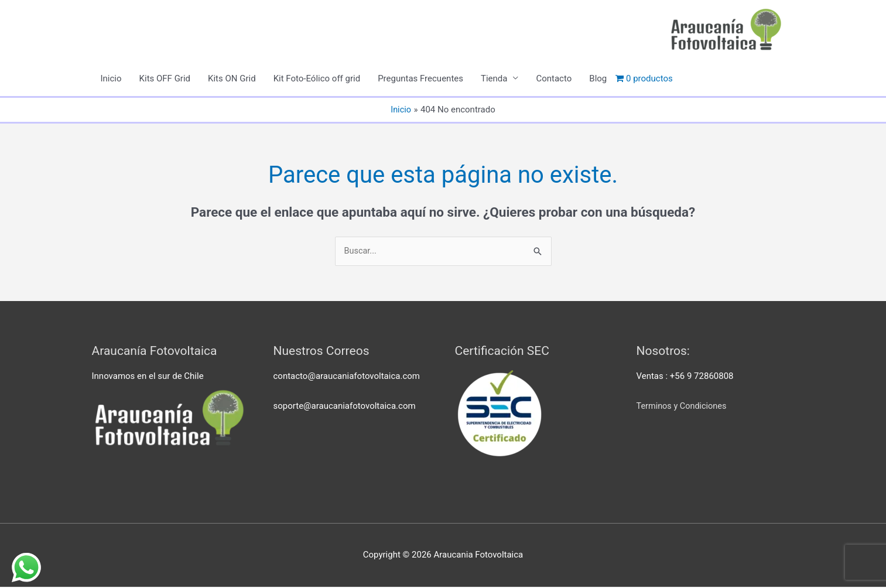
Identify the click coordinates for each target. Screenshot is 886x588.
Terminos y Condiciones (683, 407)
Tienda (494, 79)
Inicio (111, 79)
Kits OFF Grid (165, 79)
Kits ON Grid (232, 79)
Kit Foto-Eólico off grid (317, 79)
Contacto (554, 79)
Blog (598, 79)
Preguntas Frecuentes (420, 79)
